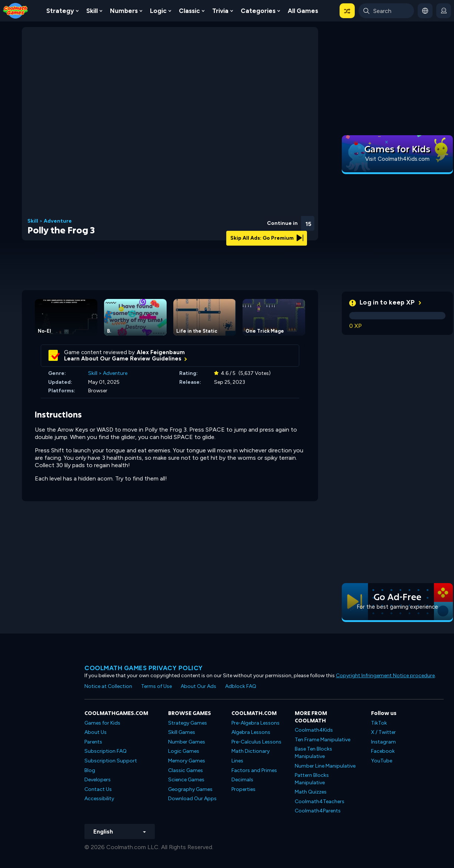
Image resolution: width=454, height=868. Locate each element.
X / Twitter (383, 732)
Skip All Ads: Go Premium (267, 238)
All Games (303, 11)
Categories (258, 11)
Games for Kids (102, 723)
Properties (243, 789)
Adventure (58, 221)
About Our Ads (198, 686)
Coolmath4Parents (318, 811)
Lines (237, 761)
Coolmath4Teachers (320, 802)
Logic (158, 11)
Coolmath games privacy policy (144, 668)
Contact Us (98, 789)
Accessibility (99, 799)
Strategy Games (188, 723)
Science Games (186, 780)
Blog (90, 770)
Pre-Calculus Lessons (256, 742)
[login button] (444, 11)
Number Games (187, 742)
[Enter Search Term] (386, 11)
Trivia (220, 11)
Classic (189, 11)
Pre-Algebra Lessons (256, 723)
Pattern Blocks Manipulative (312, 779)
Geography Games (190, 789)
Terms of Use (156, 686)
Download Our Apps (192, 799)
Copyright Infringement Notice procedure (385, 676)
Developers (98, 780)
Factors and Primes (254, 770)
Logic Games (184, 751)
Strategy (60, 11)
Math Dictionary (251, 751)
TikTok (379, 723)
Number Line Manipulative (325, 766)
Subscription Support (111, 761)
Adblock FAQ (241, 686)
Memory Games (187, 761)
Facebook (383, 751)
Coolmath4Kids (314, 730)
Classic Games (186, 770)
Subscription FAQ (106, 751)
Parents (93, 742)
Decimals (242, 780)
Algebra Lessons (251, 732)
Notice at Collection (108, 686)
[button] (347, 11)
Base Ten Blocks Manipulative (313, 753)
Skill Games (182, 732)
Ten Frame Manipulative (323, 740)
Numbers (124, 11)
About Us (96, 732)
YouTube (382, 761)
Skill (92, 11)
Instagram (383, 742)
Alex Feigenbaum (161, 352)
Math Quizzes (311, 792)
